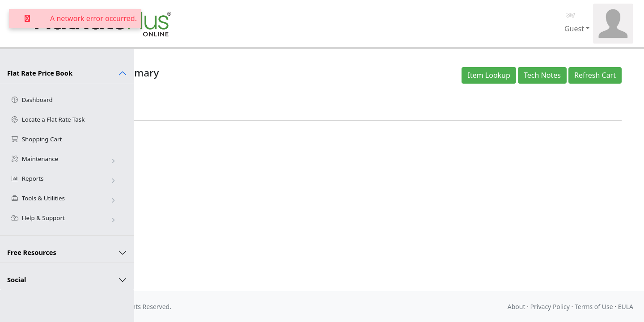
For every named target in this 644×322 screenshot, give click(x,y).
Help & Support (64, 218)
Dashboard (32, 100)
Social (17, 280)
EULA (626, 307)
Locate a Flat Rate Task (48, 119)
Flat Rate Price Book (40, 73)
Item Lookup (491, 75)
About (517, 307)
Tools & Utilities (64, 199)
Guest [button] (574, 29)
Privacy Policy (550, 307)
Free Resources (32, 252)
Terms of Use (594, 307)
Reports (64, 179)
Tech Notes (545, 75)
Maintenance (64, 159)
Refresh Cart (598, 75)
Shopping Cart (36, 139)
